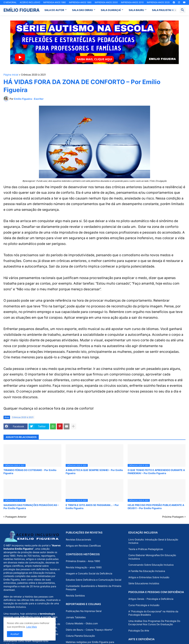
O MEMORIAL (10, 2)
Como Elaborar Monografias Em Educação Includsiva (152, 557)
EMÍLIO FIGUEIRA (22, 10)
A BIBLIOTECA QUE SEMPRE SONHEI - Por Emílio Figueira (94, 472)
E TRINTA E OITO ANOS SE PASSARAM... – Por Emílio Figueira (92, 507)
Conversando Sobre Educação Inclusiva (151, 565)
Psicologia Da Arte (139, 631)
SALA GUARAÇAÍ (111, 10)
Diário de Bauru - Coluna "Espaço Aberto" (89, 630)
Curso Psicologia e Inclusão (144, 605)
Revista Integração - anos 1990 (84, 567)
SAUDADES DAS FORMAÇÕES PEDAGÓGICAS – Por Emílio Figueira (31, 507)
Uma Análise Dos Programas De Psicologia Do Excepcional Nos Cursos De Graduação (154, 623)
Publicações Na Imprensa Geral (84, 611)
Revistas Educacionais (78, 539)
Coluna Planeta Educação (80, 636)
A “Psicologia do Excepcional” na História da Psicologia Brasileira (153, 613)
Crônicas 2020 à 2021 (33, 75)
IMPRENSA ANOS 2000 (106, 2)
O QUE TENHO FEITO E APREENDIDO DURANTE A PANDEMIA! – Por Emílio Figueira (156, 472)
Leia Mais (32, 627)
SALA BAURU (136, 10)
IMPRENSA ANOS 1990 (80, 2)
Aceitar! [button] (15, 634)
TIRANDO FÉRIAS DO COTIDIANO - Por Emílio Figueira (30, 472)
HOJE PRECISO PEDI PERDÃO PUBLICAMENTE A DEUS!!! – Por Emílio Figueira (156, 507)
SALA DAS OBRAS (82, 10)
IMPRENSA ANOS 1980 (55, 2)
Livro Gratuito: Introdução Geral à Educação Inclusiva (153, 541)
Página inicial (11, 75)
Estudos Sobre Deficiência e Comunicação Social (94, 580)
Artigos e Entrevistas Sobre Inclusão (149, 577)
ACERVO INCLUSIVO (30, 2)
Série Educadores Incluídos (144, 583)
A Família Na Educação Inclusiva (147, 571)
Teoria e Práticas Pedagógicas (146, 549)
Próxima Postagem (173, 517)
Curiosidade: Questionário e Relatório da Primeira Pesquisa (94, 588)
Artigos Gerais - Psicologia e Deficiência (151, 599)
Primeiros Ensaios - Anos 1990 (83, 561)
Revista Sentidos (75, 596)
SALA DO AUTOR (54, 10)
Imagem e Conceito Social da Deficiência (89, 573)
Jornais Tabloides (76, 617)
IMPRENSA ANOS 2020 (158, 2)
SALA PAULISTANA (163, 10)
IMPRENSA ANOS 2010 (132, 2)
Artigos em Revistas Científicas (83, 546)
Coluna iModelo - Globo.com (82, 623)
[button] (174, 10)
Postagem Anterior (16, 517)
